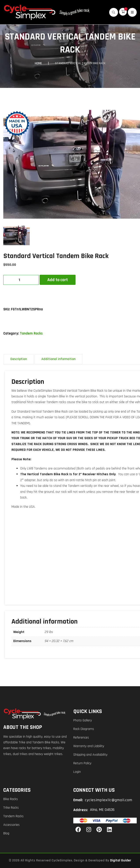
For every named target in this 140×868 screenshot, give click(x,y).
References (81, 738)
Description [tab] (19, 359)
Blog (6, 833)
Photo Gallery (83, 720)
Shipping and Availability (90, 755)
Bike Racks (11, 799)
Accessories (11, 825)
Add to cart (58, 280)
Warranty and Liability (89, 746)
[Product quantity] (21, 280)
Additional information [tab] (58, 359)
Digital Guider (121, 860)
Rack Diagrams (84, 729)
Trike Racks (11, 808)
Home (38, 63)
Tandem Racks (31, 333)
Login (77, 772)
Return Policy (82, 763)
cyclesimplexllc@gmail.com (109, 800)
